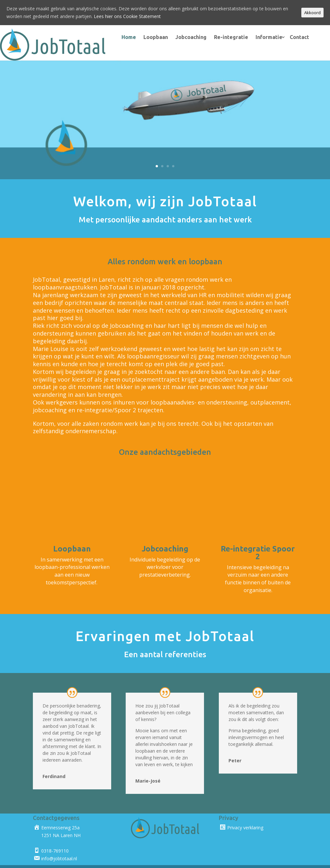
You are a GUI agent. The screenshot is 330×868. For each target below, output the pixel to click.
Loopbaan (150, 37)
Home (123, 37)
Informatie (263, 37)
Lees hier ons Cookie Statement (127, 16)
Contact (293, 37)
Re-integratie (225, 37)
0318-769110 (55, 839)
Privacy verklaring (245, 816)
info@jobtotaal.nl (59, 847)
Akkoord (312, 13)
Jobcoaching (185, 37)
